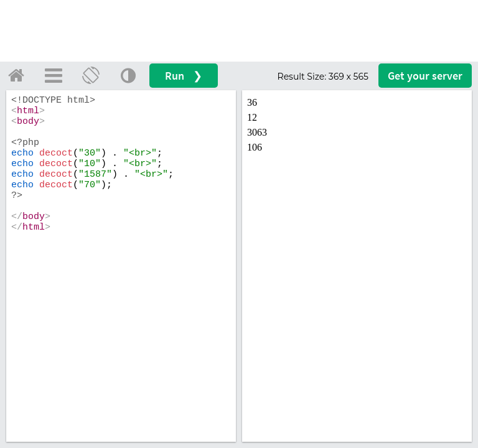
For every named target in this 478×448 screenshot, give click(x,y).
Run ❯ (184, 76)
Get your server (425, 76)
